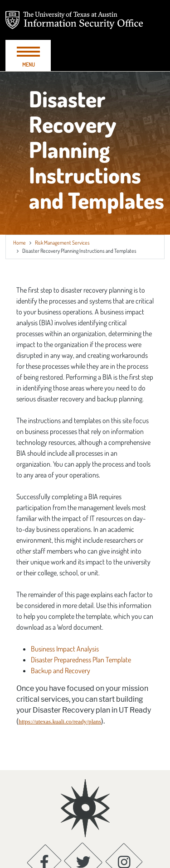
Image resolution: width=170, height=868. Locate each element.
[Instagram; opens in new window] (124, 821)
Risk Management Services (62, 243)
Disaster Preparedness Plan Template (81, 660)
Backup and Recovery (61, 670)
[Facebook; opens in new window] (44, 821)
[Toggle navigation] (28, 55)
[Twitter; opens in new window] (83, 821)
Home (19, 243)
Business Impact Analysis (65, 649)
